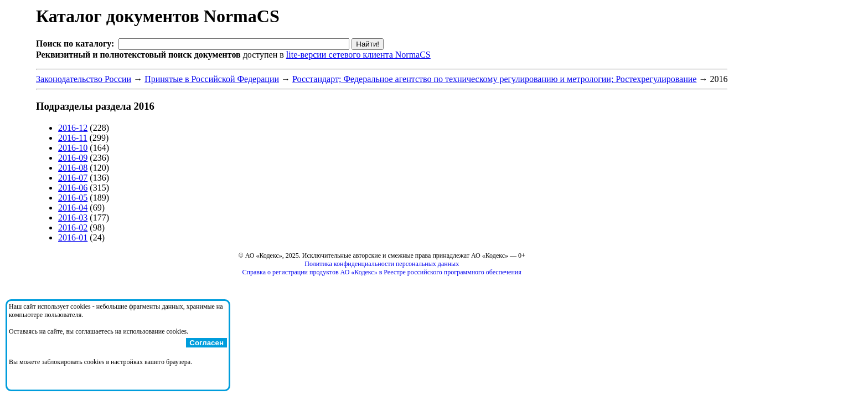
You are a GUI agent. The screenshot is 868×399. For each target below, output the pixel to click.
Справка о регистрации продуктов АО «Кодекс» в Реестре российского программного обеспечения (382, 272)
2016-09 (73, 158)
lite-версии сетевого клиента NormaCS (358, 55)
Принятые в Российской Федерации (212, 79)
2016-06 (73, 188)
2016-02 (73, 227)
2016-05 (73, 198)
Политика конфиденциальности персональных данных (382, 264)
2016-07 (73, 178)
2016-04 (73, 208)
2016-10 (73, 148)
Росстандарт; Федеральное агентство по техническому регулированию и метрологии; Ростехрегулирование (494, 79)
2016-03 (73, 218)
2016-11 (73, 138)
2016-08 (73, 168)
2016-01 (73, 237)
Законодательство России (84, 79)
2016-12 (73, 128)
